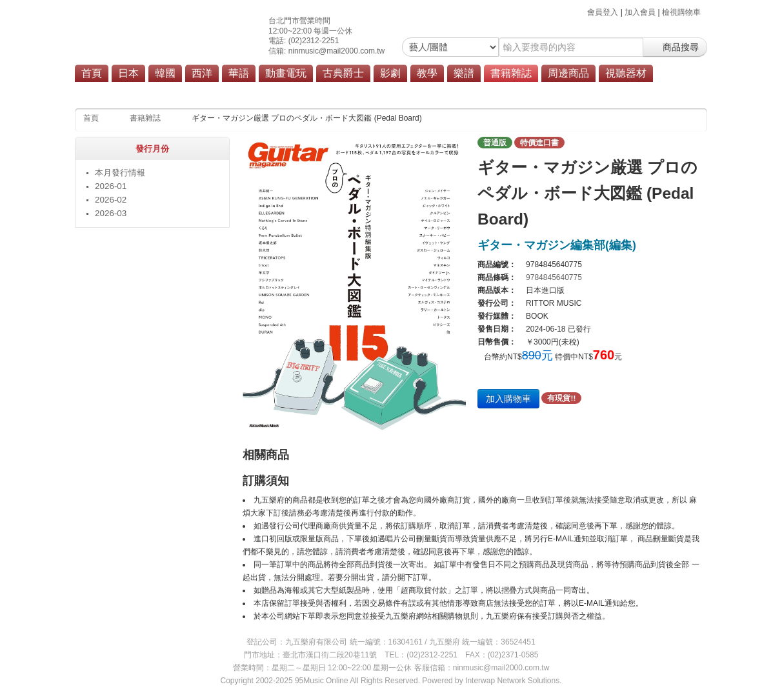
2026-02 (111, 200)
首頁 (92, 73)
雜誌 (254, 92)
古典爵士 (343, 73)
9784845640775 (554, 277)
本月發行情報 (146, 92)
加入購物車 (508, 399)
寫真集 (288, 92)
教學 (427, 73)
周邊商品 (568, 73)
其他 (541, 92)
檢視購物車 (681, 12)
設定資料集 (419, 92)
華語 (239, 73)
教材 (193, 92)
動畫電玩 (286, 73)
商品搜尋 (675, 47)
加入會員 (640, 12)
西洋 (202, 73)
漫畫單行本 (335, 92)
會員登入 (603, 12)
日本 (128, 73)
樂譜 (464, 73)
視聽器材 (626, 73)
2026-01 (111, 186)
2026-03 (111, 213)
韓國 (165, 73)
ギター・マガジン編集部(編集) (557, 245)
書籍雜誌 (511, 73)
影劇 (390, 73)
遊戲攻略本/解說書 (486, 92)
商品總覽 (579, 92)
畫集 (377, 92)
